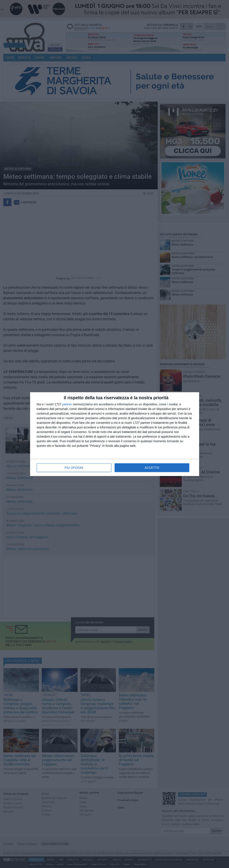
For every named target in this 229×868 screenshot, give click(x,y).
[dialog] (115, 434)
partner (67, 404)
